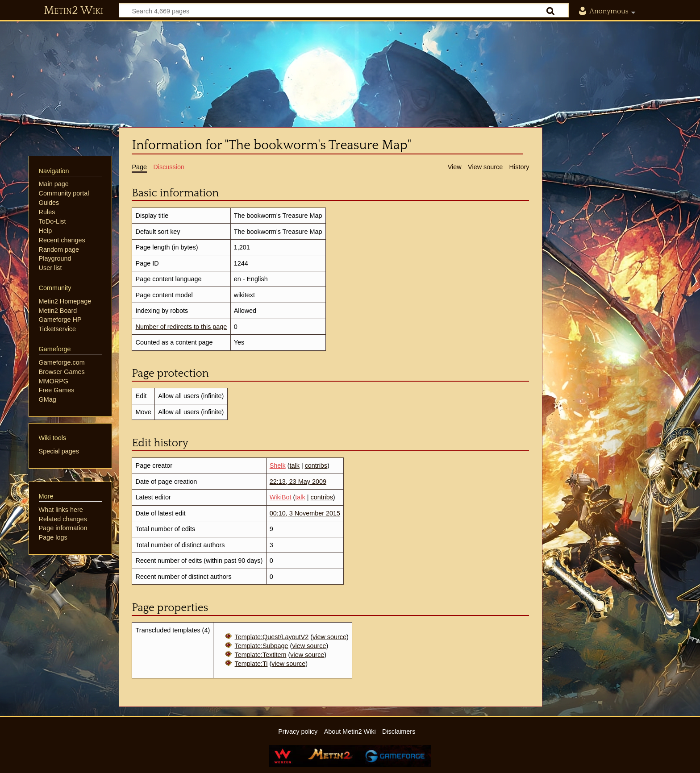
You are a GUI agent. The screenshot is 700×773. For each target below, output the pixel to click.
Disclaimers (399, 731)
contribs (316, 465)
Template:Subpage (262, 646)
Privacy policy (298, 731)
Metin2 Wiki (73, 11)
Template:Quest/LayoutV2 (272, 637)
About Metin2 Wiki (350, 731)
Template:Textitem (261, 655)
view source (329, 637)
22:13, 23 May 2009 (298, 482)
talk (295, 465)
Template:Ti (251, 664)
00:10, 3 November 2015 (305, 513)
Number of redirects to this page (181, 327)
